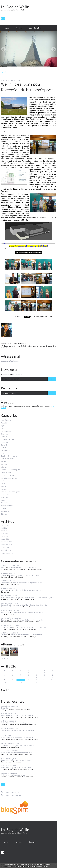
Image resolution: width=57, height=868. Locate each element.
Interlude (4, 464)
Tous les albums (6, 658)
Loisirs (3, 484)
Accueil (7, 28)
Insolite (4, 462)
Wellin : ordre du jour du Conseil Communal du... (27, 620)
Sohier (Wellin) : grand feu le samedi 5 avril (16, 767)
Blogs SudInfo (6, 431)
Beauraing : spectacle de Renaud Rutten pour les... (19, 745)
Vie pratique (5, 511)
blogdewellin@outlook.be (10, 361)
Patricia (4, 575)
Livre (3, 481)
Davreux (4, 620)
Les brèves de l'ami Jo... (9, 478)
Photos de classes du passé (11, 492)
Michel (3, 568)
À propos (32, 842)
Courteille (4, 635)
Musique (4, 489)
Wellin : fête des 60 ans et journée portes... (16, 723)
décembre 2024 (6, 542)
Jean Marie (5, 590)
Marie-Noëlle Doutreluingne (11, 598)
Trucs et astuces (7, 506)
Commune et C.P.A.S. (8, 440)
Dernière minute (7, 451)
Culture (3, 448)
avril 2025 (4, 531)
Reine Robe (5, 583)
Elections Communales (9, 456)
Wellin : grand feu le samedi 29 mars (14, 775)
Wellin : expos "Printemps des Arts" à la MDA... (17, 753)
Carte (5, 690)
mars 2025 (5, 534)
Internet (4, 467)
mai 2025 (4, 528)
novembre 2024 (7, 545)
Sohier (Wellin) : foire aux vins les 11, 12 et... (16, 760)
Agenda (4, 426)
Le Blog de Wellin (15, 7)
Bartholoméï (5, 612)
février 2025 (5, 536)
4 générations (6, 420)
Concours (4, 442)
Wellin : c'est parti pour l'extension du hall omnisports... (28, 87)
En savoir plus (44, 866)
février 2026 (5, 525)
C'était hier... (5, 434)
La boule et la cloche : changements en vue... (25, 575)
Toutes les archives (7, 553)
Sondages (4, 497)
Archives (19, 28)
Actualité (4, 423)
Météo (3, 486)
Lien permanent (40, 317)
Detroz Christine (7, 605)
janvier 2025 (5, 539)
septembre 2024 (7, 550)
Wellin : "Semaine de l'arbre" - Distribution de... (31, 627)
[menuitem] (7, 28)
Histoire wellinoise (7, 459)
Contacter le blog (35, 28)
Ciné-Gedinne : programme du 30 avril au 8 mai (17, 730)
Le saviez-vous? (7, 473)
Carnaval (4, 437)
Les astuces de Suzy (8, 475)
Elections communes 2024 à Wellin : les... (23, 568)
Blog (3, 428)
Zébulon (4, 514)
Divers (3, 453)
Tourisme (4, 503)
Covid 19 (4, 445)
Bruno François (6, 627)
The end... (4, 708)
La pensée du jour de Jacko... (11, 470)
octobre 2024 (6, 547)
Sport (3, 500)
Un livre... (4, 509)
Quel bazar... (5, 495)
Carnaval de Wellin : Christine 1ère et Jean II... (39, 598)
